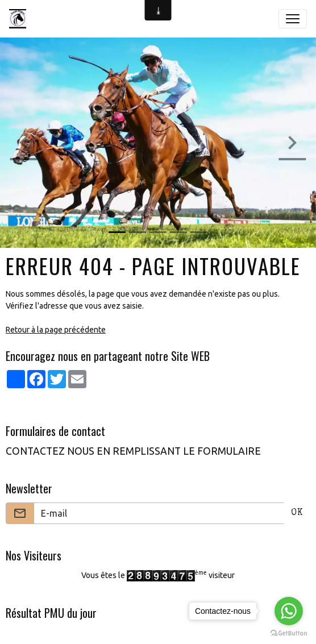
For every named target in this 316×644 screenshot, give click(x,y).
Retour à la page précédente (56, 330)
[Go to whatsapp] (289, 611)
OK (297, 513)
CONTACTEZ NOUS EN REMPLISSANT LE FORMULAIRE (133, 451)
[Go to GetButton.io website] (289, 633)
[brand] (20, 19)
